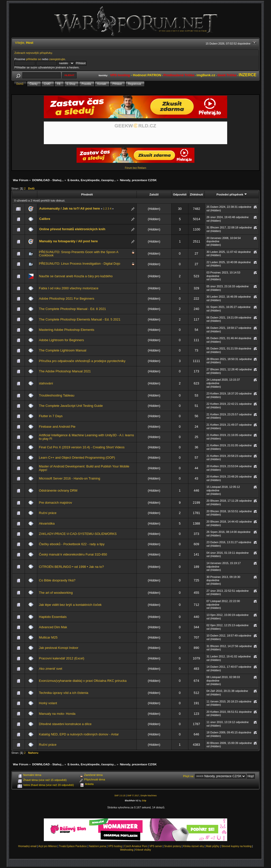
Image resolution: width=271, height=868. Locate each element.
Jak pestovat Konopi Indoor (59, 648)
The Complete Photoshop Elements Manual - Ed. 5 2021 (80, 319)
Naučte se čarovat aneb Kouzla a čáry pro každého (76, 276)
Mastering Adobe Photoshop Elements (67, 330)
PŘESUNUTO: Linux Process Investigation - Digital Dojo (80, 264)
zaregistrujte (57, 59)
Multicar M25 (48, 637)
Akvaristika (47, 523)
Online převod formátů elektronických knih (72, 229)
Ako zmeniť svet (51, 669)
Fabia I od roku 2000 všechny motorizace (69, 288)
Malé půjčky (213, 846)
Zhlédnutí (196, 194)
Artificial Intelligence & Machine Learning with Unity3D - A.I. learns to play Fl (87, 437)
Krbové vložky (143, 850)
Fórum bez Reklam (135, 168)
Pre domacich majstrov (56, 503)
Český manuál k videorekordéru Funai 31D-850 (73, 554)
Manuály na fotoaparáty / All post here (69, 241)
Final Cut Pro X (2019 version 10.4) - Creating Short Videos (82, 447)
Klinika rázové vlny (194, 846)
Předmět (87, 194)
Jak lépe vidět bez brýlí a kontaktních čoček (70, 605)
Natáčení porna (97, 846)
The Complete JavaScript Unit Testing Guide (71, 406)
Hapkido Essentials (53, 617)
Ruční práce (48, 513)
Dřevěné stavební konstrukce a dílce (65, 724)
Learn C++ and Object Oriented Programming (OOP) (77, 458)
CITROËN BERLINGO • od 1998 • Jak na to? (72, 567)
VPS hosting (115, 846)
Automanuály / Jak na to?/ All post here (70, 208)
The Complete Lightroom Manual (63, 350)
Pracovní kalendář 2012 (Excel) (62, 658)
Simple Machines (148, 796)
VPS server (156, 846)
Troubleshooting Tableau (57, 395)
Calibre (45, 219)
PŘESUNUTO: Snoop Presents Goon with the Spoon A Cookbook (79, 254)
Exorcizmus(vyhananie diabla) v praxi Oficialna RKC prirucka (83, 681)
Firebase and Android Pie (57, 427)
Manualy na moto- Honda (57, 714)
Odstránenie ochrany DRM (58, 490)
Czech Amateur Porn (136, 846)
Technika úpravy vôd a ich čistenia (64, 693)
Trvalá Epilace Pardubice (73, 846)
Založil (154, 194)
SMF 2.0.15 (120, 796)
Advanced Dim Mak (53, 627)
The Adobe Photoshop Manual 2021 (65, 371)
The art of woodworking (56, 593)
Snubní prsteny (173, 846)
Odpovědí (180, 194)
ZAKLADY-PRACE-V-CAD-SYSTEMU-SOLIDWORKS (78, 534)
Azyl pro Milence (47, 846)
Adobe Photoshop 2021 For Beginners (67, 299)
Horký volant (48, 703)
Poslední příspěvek (232, 194)
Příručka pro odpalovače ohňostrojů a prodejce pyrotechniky (82, 361)
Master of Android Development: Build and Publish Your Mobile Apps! (84, 468)
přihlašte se (33, 59)
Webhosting (127, 850)
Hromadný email (27, 846)
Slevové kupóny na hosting (236, 846)
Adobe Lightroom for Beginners (62, 340)
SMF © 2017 (133, 796)
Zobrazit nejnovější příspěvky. (34, 53)
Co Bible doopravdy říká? (57, 580)
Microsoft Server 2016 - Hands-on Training (70, 478)
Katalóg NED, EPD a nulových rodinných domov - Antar (79, 734)
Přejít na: (189, 776)
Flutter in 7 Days (51, 416)
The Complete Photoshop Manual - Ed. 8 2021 (73, 309)
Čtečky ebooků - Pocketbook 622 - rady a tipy (72, 544)
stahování (46, 383)
